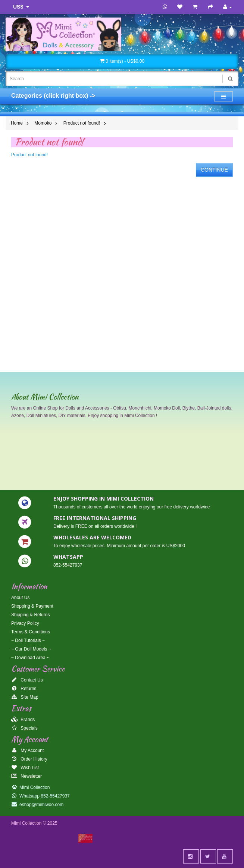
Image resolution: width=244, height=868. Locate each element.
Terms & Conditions (31, 632)
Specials (24, 728)
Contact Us (27, 680)
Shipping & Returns (30, 615)
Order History (29, 759)
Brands (23, 720)
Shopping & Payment (32, 606)
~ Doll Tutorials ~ (28, 640)
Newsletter (26, 776)
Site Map (25, 697)
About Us (20, 598)
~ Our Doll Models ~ (31, 649)
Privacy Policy (25, 623)
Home (17, 123)
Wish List (25, 768)
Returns (24, 689)
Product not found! (82, 123)
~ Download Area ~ (30, 658)
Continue (214, 170)
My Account (27, 751)
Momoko (43, 123)
